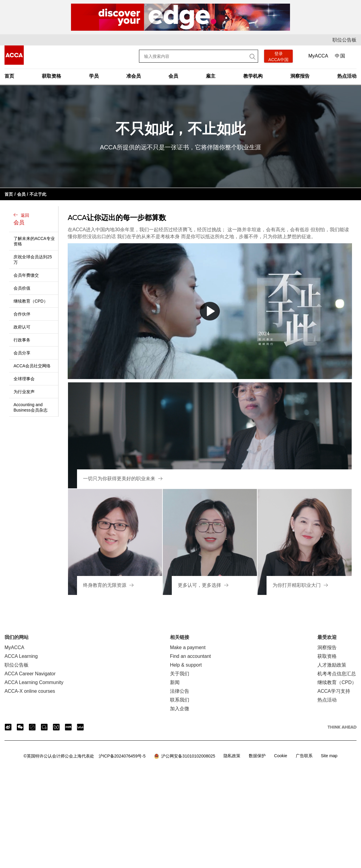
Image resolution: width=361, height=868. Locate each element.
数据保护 (257, 756)
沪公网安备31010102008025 (185, 756)
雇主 (211, 76)
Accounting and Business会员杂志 (31, 407)
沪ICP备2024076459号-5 (85, 756)
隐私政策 (232, 756)
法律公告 (180, 691)
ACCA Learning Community (34, 682)
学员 (94, 76)
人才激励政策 (332, 665)
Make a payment (188, 647)
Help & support (186, 665)
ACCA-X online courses (30, 691)
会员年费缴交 (26, 275)
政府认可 (22, 327)
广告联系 (304, 756)
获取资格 (51, 76)
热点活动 (347, 76)
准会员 (134, 76)
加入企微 (180, 709)
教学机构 (253, 76)
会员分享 (22, 353)
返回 (34, 220)
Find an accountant (190, 656)
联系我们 (180, 700)
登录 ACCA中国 (278, 57)
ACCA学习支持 (334, 691)
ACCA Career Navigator (30, 674)
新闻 (175, 682)
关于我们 (180, 674)
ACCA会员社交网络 (32, 366)
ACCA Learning (21, 656)
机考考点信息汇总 (337, 674)
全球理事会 (24, 379)
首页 (9, 76)
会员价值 (22, 288)
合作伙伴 (22, 314)
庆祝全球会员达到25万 (33, 260)
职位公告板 (344, 40)
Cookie (281, 756)
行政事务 (22, 340)
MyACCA (318, 56)
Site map (329, 756)
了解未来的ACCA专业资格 (34, 241)
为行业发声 (24, 392)
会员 (173, 76)
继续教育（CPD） (31, 301)
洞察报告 (300, 76)
